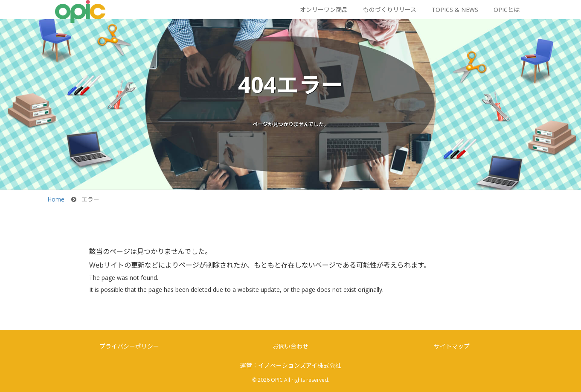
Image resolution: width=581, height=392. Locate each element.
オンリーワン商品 (324, 10)
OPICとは (507, 10)
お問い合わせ (290, 346)
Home (56, 199)
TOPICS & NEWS (455, 10)
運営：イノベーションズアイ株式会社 (291, 365)
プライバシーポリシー (129, 346)
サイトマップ (452, 346)
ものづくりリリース (390, 10)
